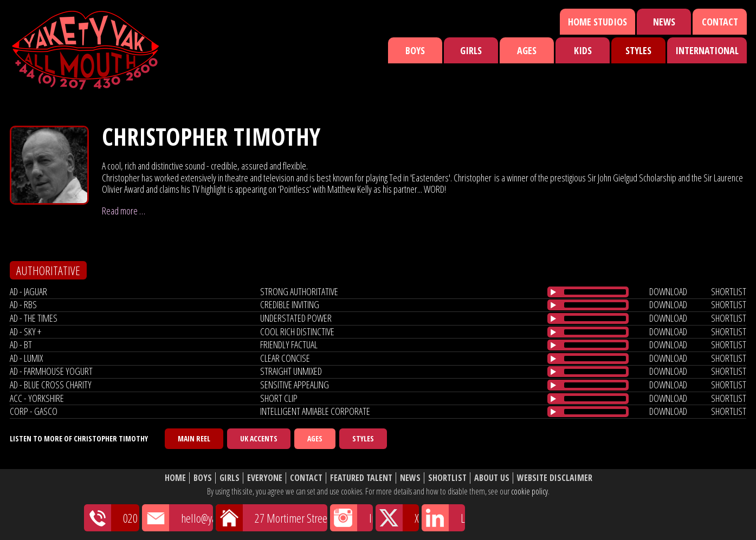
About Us (492, 478)
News (664, 22)
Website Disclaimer (555, 478)
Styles (638, 50)
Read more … (124, 211)
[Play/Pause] (553, 292)
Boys (415, 50)
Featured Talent (361, 478)
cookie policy (529, 491)
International (707, 50)
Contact (720, 22)
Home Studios (597, 22)
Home (175, 478)
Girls (471, 50)
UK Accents (259, 438)
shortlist (729, 291)
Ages (527, 50)
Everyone (265, 478)
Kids (583, 50)
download (668, 291)
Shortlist (447, 478)
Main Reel (194, 438)
